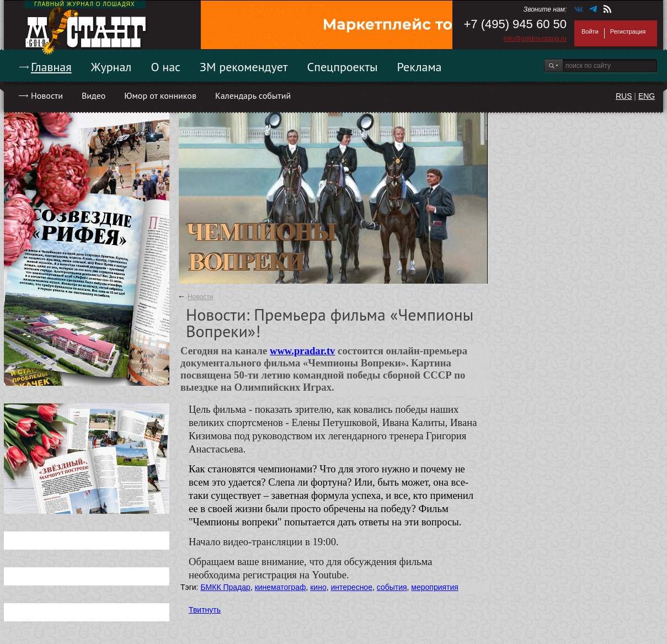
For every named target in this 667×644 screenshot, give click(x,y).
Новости (47, 95)
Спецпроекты (343, 67)
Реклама (420, 67)
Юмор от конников (160, 95)
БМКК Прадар (225, 587)
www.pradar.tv (303, 351)
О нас (166, 67)
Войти (590, 31)
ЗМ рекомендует (244, 67)
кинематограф (281, 587)
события (392, 587)
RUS (624, 96)
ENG (647, 96)
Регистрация (628, 31)
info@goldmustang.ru (535, 39)
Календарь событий (253, 95)
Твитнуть (205, 610)
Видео (94, 95)
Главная (51, 67)
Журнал (111, 67)
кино (318, 587)
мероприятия (435, 587)
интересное (351, 587)
